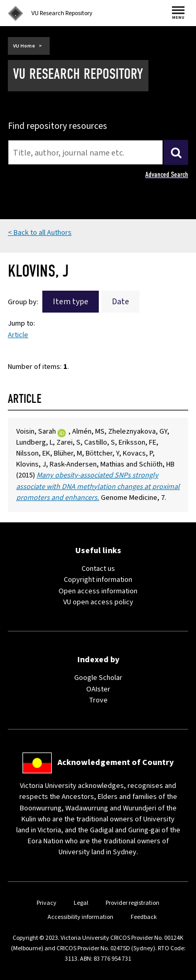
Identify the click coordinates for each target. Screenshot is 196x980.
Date (120, 302)
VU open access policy (98, 602)
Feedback (144, 917)
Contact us (98, 569)
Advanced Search (167, 175)
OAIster (98, 689)
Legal (81, 903)
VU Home (24, 46)
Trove (98, 700)
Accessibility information (80, 917)
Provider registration (132, 903)
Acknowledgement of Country (116, 762)
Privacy (47, 903)
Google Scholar (98, 678)
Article (18, 335)
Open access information (98, 591)
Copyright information (98, 580)
